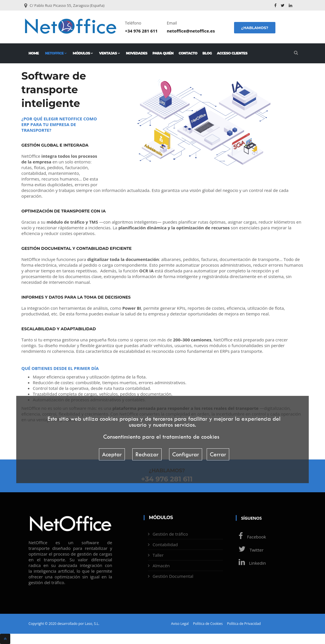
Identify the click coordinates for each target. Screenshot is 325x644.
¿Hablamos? (255, 28)
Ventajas (109, 53)
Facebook (251, 537)
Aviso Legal (180, 624)
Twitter (250, 550)
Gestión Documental (173, 576)
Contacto (188, 53)
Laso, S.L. (92, 624)
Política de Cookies (208, 624)
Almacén (161, 566)
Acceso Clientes (232, 53)
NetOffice (56, 53)
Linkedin (251, 563)
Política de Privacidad (244, 624)
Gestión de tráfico (170, 534)
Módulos (83, 53)
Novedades (137, 53)
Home (34, 53)
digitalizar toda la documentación (123, 259)
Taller (158, 555)
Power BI (132, 308)
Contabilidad (165, 544)
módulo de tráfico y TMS (72, 222)
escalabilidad (133, 351)
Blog (207, 53)
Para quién (163, 53)
